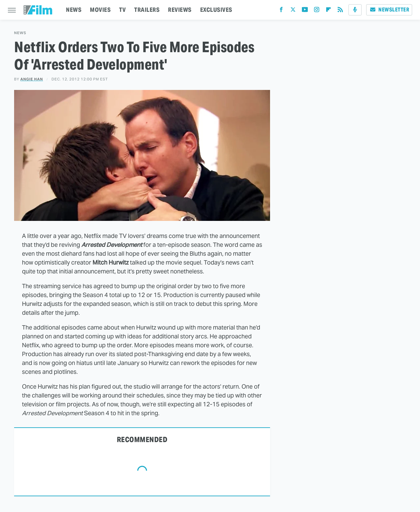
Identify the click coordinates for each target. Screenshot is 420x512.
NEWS (74, 10)
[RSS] (340, 11)
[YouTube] (305, 11)
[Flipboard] (328, 11)
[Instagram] (317, 11)
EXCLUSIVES (216, 10)
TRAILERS (147, 10)
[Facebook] (281, 11)
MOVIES (100, 10)
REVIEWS (180, 10)
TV (122, 10)
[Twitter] (293, 11)
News (20, 33)
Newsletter (389, 10)
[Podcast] (355, 10)
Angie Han (32, 79)
